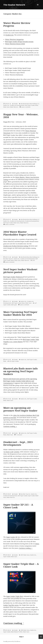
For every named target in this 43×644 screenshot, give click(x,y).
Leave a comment (26, 107)
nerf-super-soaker (14, 361)
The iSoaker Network (14, 5)
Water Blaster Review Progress (17, 24)
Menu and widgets (38, 7)
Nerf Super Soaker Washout (13, 277)
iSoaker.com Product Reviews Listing (16, 246)
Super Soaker (31, 496)
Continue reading (10, 426)
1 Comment (19, 435)
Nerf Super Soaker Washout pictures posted (20, 271)
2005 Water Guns (25, 630)
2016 (33, 260)
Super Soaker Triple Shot (15, 596)
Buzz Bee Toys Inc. (8, 259)
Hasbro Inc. (6, 105)
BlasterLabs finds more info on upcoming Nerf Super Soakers (20, 371)
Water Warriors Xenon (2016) (15, 44)
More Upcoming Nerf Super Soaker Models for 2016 (20, 313)
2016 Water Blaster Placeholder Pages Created (20, 233)
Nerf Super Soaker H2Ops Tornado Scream (19, 42)
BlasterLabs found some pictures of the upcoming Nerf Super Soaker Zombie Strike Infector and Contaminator (20, 381)
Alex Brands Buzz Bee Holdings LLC (30, 104)
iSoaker (16, 104)
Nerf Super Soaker (30, 105)
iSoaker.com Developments (17, 105)
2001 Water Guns (25, 555)
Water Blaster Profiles (17, 632)
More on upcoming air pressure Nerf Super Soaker (20, 409)
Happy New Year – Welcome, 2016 (21, 116)
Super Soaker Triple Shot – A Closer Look (21, 565)
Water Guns (6, 107)
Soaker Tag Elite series (11, 605)
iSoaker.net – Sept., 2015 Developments (18, 443)
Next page (41, 637)
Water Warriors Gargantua (14, 39)
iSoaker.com (10, 35)
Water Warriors (14, 107)
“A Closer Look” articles (11, 452)
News (37, 105)
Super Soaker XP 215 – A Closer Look (18, 506)
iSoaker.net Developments (32, 221)
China (37, 544)
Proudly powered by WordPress (12, 641)
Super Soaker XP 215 (13, 537)
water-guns (14, 305)
